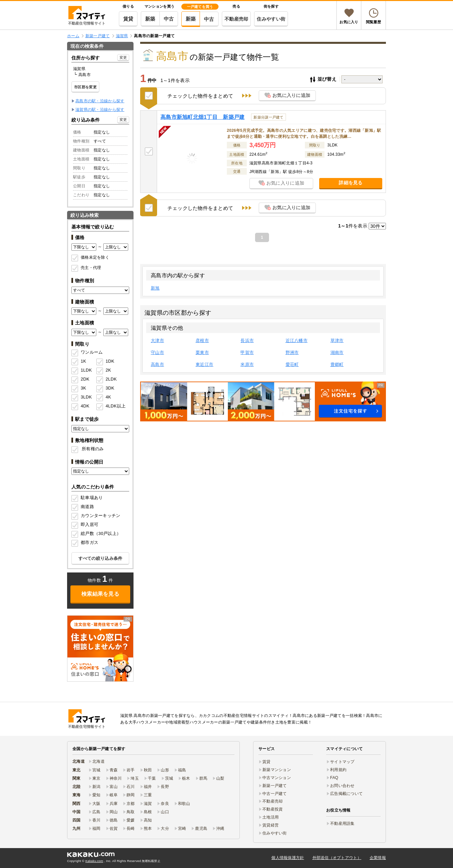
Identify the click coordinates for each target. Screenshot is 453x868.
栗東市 (202, 352)
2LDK (111, 379)
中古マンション (277, 778)
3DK (110, 388)
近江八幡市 (297, 341)
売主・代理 (91, 268)
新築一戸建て (275, 786)
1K (83, 361)
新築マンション (277, 770)
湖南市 (337, 352)
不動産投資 (272, 809)
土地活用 (271, 817)
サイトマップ (342, 762)
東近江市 (204, 364)
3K (83, 388)
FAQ (334, 778)
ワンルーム (92, 352)
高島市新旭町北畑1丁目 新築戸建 (202, 117)
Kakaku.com (94, 861)
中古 (169, 19)
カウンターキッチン (101, 516)
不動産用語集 (342, 824)
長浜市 (247, 341)
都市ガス (90, 542)
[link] (100, 649)
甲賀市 (247, 352)
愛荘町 (292, 364)
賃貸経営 (271, 825)
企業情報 (378, 858)
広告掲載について (346, 794)
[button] (263, 401)
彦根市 (202, 341)
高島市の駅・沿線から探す (100, 101)
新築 (150, 19)
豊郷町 (337, 364)
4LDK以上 (113, 406)
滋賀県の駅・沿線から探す (100, 110)
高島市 (157, 364)
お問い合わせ (342, 786)
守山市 (157, 352)
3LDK (86, 397)
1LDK (86, 370)
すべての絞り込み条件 (100, 558)
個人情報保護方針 (288, 858)
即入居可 (90, 524)
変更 (123, 57)
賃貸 (128, 19)
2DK (85, 379)
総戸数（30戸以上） (101, 533)
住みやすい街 (271, 19)
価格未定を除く (95, 257)
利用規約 (338, 770)
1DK (110, 361)
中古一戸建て (275, 794)
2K (108, 370)
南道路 (87, 507)
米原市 (247, 364)
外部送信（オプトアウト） (337, 858)
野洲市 (292, 352)
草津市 (337, 341)
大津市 (157, 341)
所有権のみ (93, 449)
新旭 (155, 288)
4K (108, 397)
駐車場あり (92, 498)
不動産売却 (236, 19)
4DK (85, 406)
